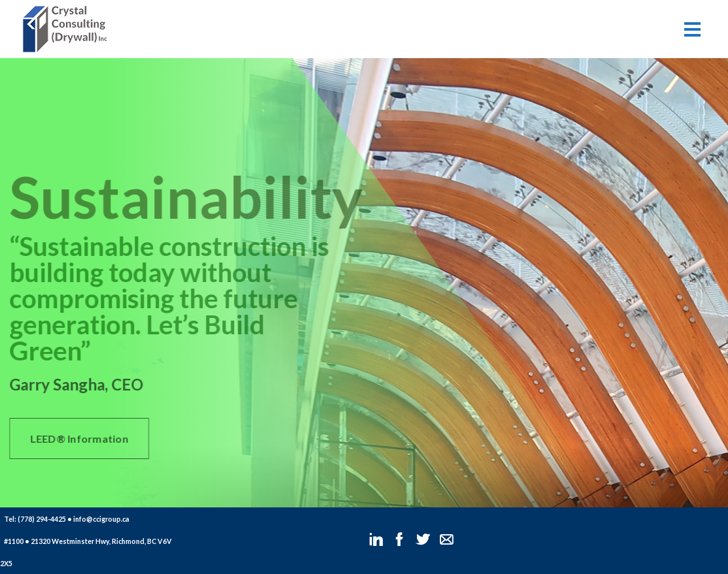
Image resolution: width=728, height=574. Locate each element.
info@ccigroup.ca (101, 519)
